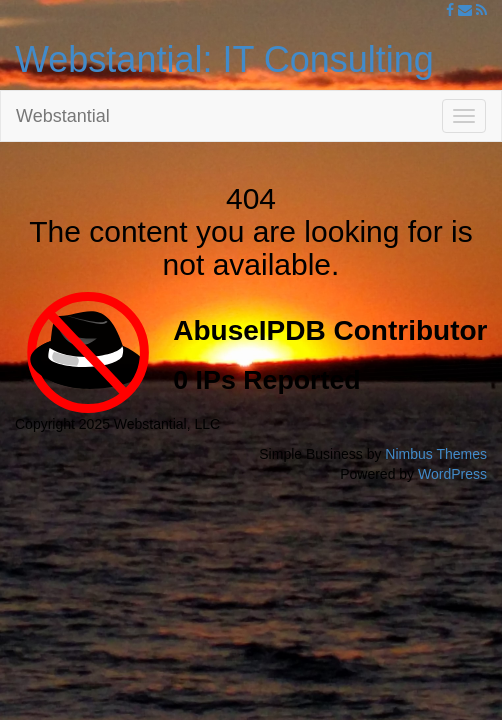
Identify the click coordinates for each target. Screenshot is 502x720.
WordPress (452, 474)
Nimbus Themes (436, 454)
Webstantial (63, 116)
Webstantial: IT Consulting (224, 59)
